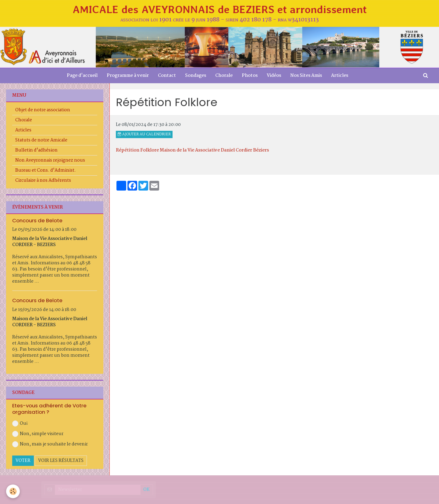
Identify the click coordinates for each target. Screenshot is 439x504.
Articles (340, 76)
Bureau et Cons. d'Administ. (46, 170)
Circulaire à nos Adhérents (43, 181)
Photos (250, 76)
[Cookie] (13, 491)
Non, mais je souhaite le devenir (50, 444)
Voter (23, 461)
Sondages (196, 76)
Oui (20, 424)
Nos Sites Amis (306, 76)
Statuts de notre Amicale (41, 140)
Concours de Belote (37, 220)
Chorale (224, 76)
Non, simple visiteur (38, 434)
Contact (167, 76)
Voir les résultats (61, 461)
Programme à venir (128, 76)
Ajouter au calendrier (144, 134)
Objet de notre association (43, 110)
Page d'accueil (82, 76)
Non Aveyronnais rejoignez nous (50, 160)
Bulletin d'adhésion (36, 150)
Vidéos (274, 76)
